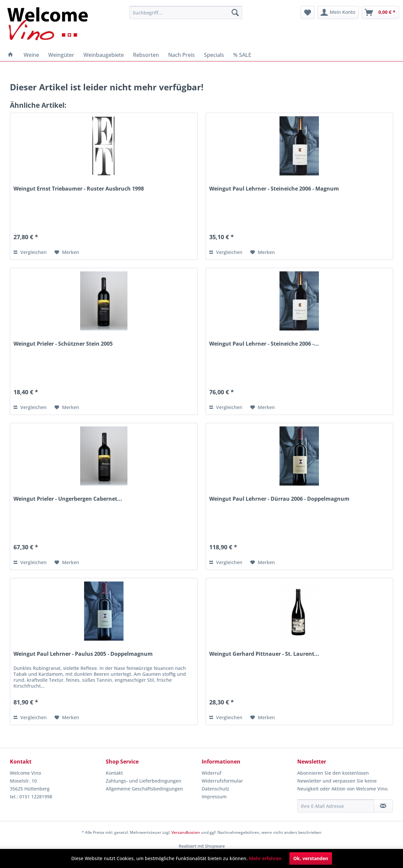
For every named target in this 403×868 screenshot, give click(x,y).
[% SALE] (242, 55)
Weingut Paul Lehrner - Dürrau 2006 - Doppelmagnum (279, 499)
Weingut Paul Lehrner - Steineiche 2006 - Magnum (274, 189)
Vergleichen (30, 252)
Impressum (214, 797)
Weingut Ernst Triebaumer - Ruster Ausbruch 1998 (79, 189)
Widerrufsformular (222, 781)
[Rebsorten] (146, 55)
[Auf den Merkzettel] (67, 252)
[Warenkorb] (380, 12)
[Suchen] (235, 12)
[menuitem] (186, 12)
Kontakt (114, 773)
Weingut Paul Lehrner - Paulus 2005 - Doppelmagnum (83, 654)
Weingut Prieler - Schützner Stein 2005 (63, 344)
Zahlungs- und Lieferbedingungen (144, 781)
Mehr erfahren (265, 858)
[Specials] (214, 55)
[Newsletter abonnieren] (383, 806)
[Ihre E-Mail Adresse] (336, 806)
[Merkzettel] (308, 12)
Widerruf (212, 773)
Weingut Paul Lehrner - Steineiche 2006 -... (264, 344)
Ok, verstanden (311, 858)
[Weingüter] (61, 55)
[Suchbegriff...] (186, 12)
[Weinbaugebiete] (104, 55)
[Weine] (31, 55)
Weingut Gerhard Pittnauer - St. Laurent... (264, 654)
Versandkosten (186, 832)
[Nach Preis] (181, 55)
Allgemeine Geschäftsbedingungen (144, 789)
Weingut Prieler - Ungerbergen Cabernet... (68, 499)
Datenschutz (215, 789)
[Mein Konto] (338, 12)
